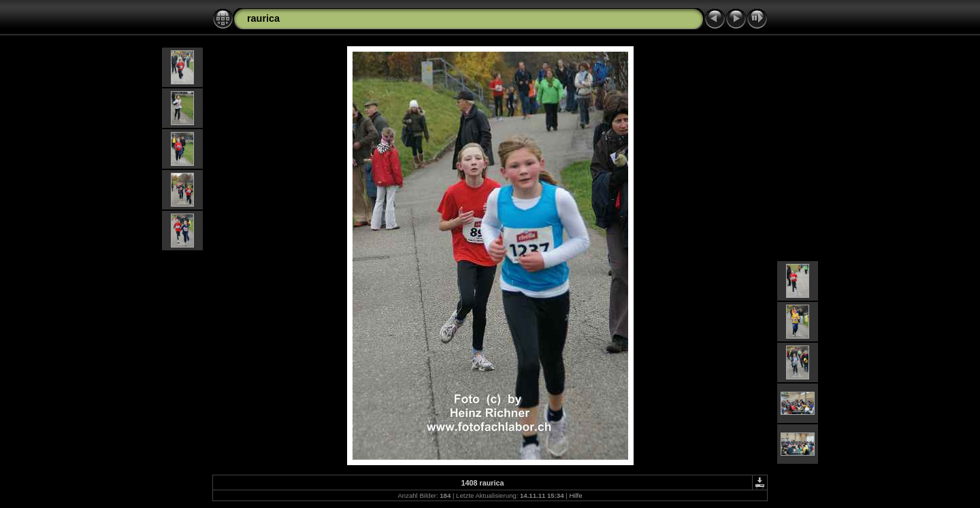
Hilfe (575, 495)
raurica (263, 18)
